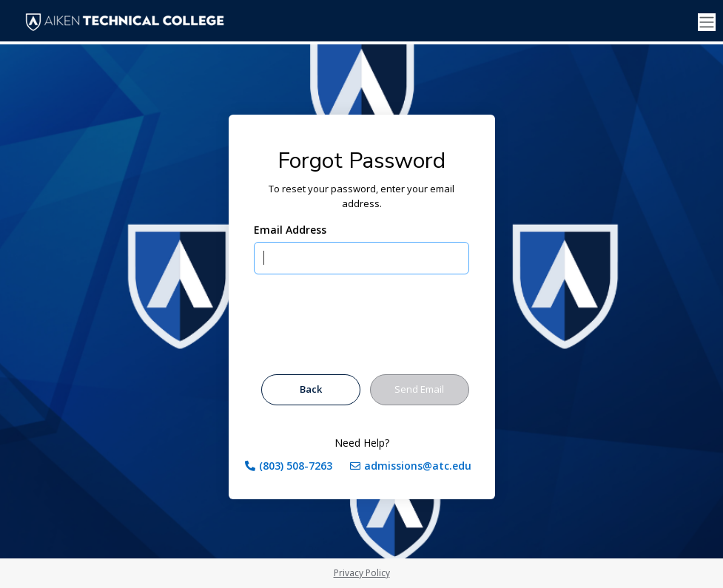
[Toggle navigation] (707, 23)
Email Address (290, 230)
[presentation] (366, 328)
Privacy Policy (362, 573)
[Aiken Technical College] (128, 22)
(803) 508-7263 (296, 466)
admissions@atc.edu (418, 466)
